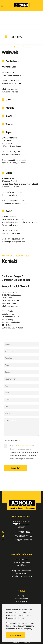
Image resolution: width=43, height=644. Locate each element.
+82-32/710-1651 (12, 231)
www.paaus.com (18, 242)
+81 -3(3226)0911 (13, 152)
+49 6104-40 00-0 (12, 81)
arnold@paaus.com (16, 239)
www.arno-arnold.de (10, 92)
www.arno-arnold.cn (20, 203)
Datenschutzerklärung (25, 446)
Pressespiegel (22, 601)
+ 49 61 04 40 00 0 (13, 301)
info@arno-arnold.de (10, 89)
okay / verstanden (16, 635)
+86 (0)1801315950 (14, 192)
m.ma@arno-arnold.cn (17, 201)
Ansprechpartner (22, 599)
